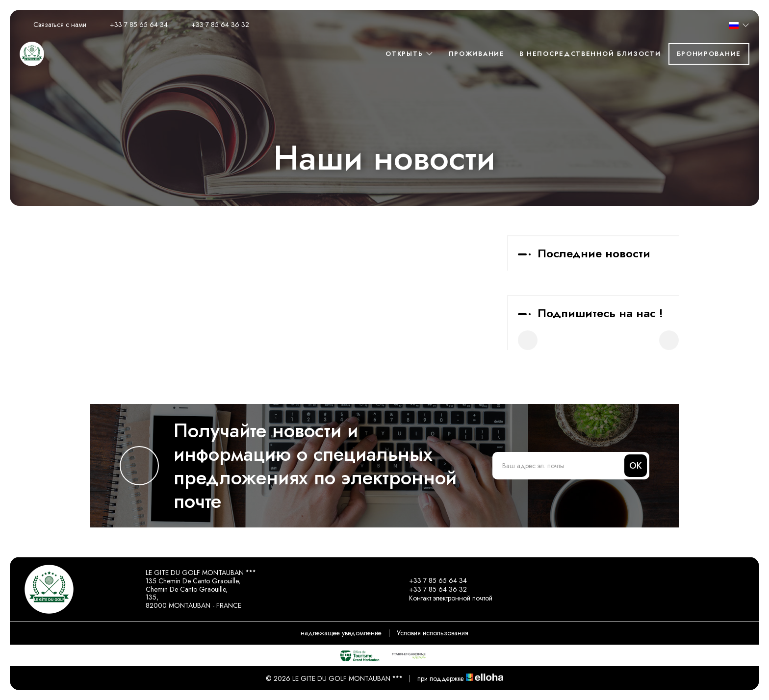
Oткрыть (410, 54)
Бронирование (709, 54)
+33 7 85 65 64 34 (432, 580)
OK (636, 466)
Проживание (477, 54)
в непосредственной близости (590, 54)
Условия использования (433, 633)
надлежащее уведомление (341, 633)
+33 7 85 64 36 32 (432, 589)
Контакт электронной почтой (445, 598)
